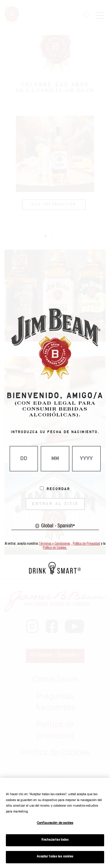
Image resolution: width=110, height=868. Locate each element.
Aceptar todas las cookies (55, 857)
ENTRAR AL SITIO (55, 504)
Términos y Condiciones (55, 544)
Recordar (58, 489)
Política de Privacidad (86, 544)
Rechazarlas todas (55, 840)
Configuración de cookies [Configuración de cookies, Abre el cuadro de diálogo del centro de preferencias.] (55, 824)
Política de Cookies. (55, 548)
